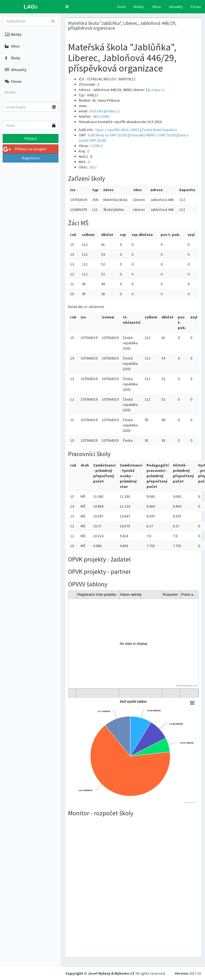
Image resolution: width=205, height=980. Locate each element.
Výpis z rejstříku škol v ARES (117, 130)
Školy (12, 58)
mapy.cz (158, 90)
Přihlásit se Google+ (25, 149)
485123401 (101, 116)
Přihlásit (31, 139)
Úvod (121, 7)
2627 (93, 167)
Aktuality (176, 7)
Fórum (196, 7)
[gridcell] (134, 644)
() (88, 151)
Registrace (31, 158)
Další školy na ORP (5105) (108, 135)
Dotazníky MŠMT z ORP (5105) (153, 135)
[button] (67, 7)
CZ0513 (97, 146)
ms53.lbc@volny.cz (105, 111)
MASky (139, 7)
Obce (157, 7)
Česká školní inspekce (160, 130)
